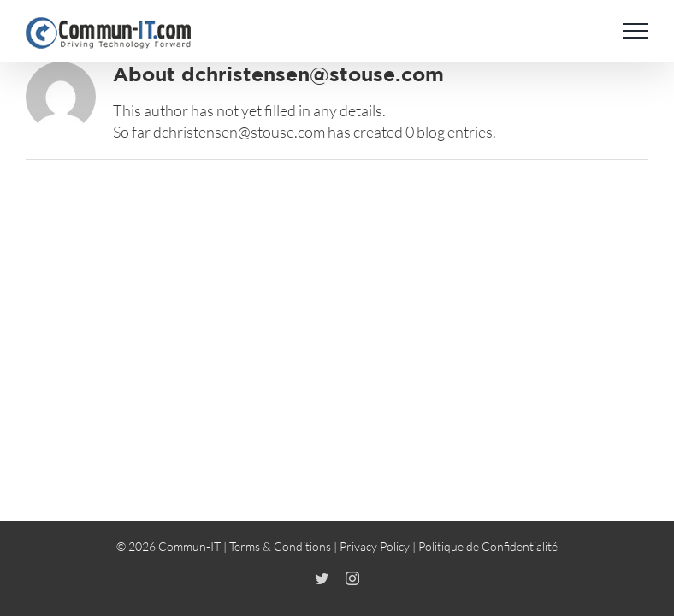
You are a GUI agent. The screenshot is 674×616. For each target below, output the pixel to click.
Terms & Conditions (280, 546)
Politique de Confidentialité (488, 546)
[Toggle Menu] (636, 31)
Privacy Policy (375, 546)
